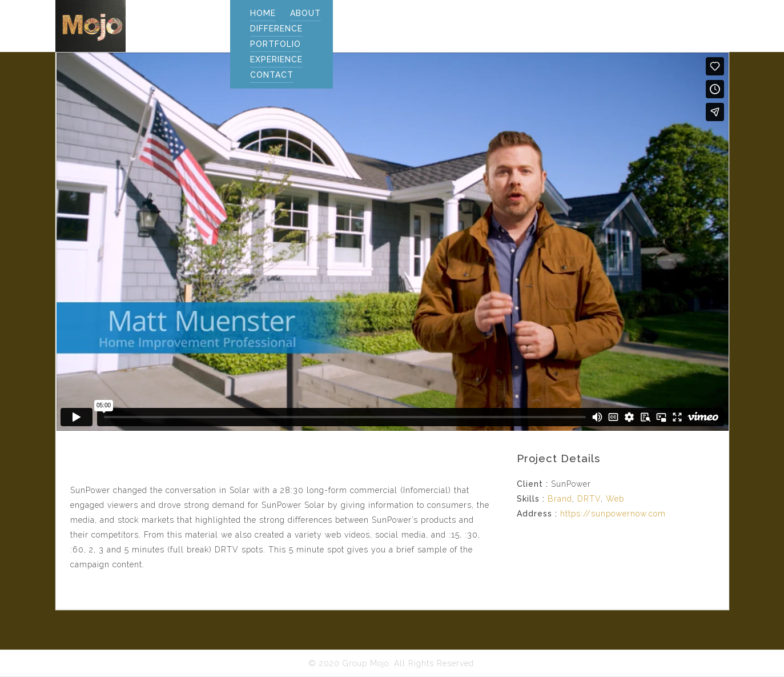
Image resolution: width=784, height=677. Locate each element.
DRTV (589, 499)
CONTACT (272, 75)
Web (615, 499)
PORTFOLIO (276, 44)
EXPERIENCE (276, 59)
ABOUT (305, 13)
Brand (560, 499)
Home (263, 13)
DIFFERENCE (276, 29)
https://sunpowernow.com (613, 514)
